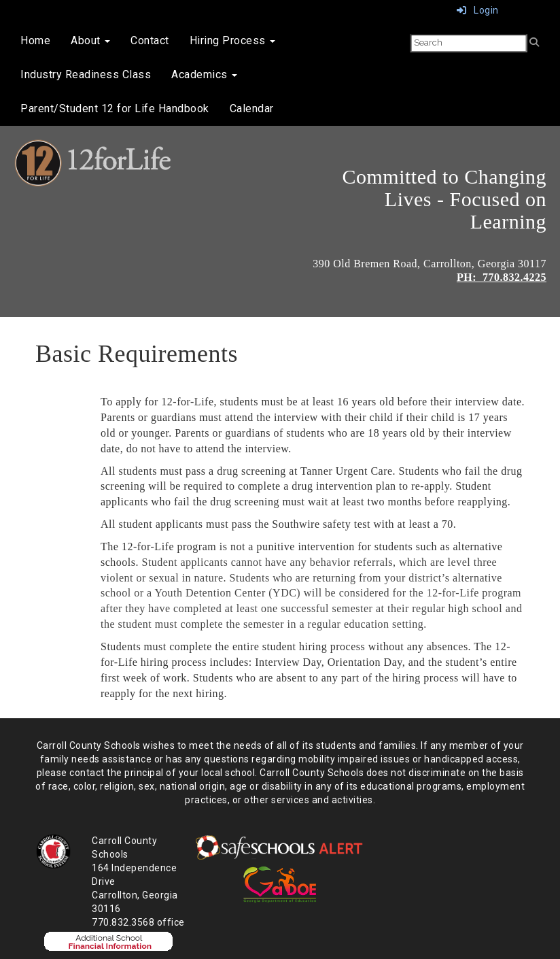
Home (35, 40)
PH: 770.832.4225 (502, 277)
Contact (150, 40)
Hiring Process (233, 40)
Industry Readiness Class (86, 74)
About (90, 40)
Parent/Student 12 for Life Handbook (115, 108)
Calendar (252, 108)
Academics (204, 74)
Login (478, 10)
